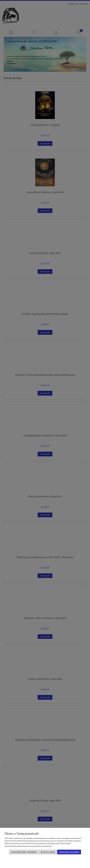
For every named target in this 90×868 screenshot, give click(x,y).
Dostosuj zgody (48, 852)
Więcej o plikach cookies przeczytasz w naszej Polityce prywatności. (28, 846)
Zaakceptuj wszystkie (69, 852)
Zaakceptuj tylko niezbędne (24, 852)
